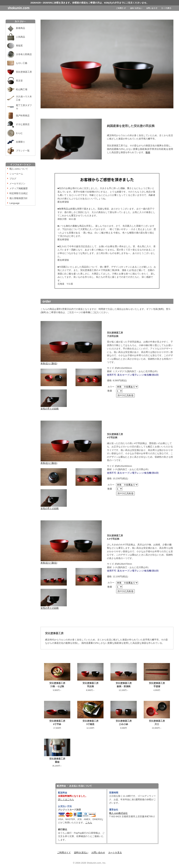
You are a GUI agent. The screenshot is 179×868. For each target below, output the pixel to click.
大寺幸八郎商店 (24, 54)
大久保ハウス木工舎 (24, 98)
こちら (89, 823)
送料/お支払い (81, 853)
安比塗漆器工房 (24, 72)
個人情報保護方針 (19, 198)
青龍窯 (19, 46)
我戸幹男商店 (23, 116)
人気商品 (20, 37)
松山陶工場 (22, 89)
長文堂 (19, 81)
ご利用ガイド (64, 853)
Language (15, 203)
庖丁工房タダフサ (24, 107)
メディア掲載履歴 (19, 188)
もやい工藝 (22, 63)
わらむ (19, 133)
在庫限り (20, 142)
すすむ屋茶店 (23, 124)
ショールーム (16, 174)
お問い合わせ (98, 853)
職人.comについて (19, 169)
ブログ (13, 179)
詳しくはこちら (66, 799)
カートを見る (115, 853)
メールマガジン (17, 184)
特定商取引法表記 (19, 193)
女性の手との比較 (54, 407)
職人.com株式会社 (118, 813)
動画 (148, 152)
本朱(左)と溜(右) (71, 362)
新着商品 (20, 28)
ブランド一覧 (23, 151)
